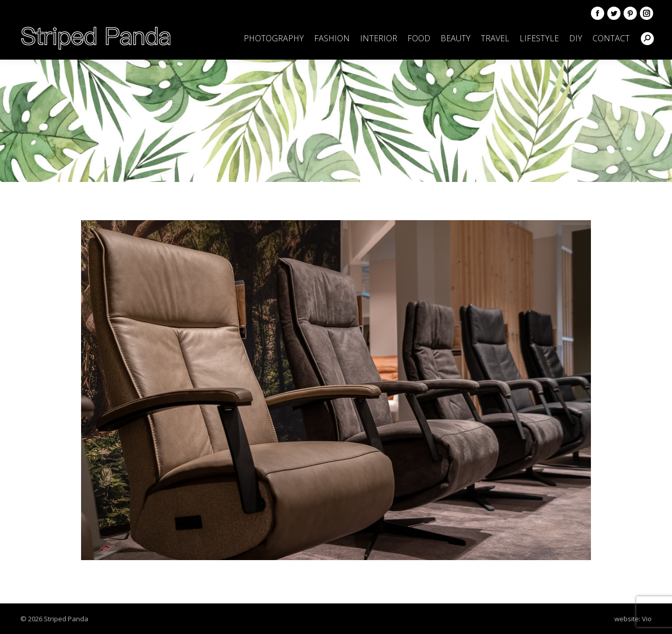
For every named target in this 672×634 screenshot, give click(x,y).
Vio (647, 619)
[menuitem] (274, 38)
